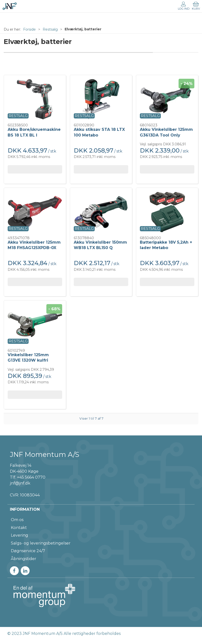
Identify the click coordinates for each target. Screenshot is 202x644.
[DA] (10, 6)
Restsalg (50, 29)
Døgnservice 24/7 (28, 551)
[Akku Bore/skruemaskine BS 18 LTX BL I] (35, 99)
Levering (19, 535)
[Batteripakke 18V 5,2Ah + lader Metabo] (167, 212)
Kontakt (19, 528)
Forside (29, 29)
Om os (17, 520)
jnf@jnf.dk (20, 483)
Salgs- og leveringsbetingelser (41, 543)
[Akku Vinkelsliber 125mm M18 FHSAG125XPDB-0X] (35, 212)
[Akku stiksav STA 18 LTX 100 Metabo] (101, 99)
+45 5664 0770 (31, 477)
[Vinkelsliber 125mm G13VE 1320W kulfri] (35, 325)
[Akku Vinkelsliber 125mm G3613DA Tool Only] (167, 99)
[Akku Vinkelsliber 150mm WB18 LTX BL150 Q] (101, 212)
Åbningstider (24, 559)
